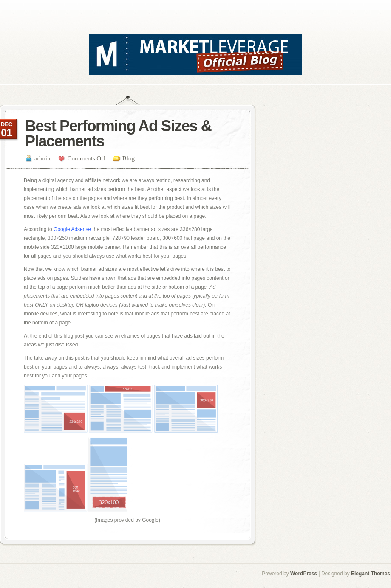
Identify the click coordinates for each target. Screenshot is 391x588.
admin (42, 158)
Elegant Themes (371, 574)
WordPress (304, 574)
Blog (129, 158)
